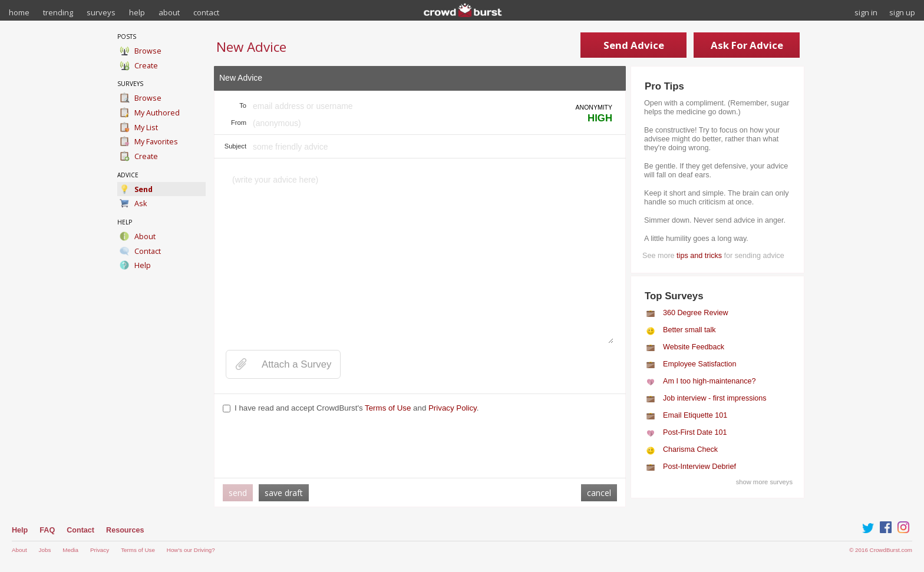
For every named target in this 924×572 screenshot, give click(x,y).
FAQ (47, 530)
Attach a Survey (296, 364)
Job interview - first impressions (715, 398)
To (243, 105)
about (169, 12)
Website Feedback (694, 347)
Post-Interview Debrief (699, 467)
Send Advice (634, 45)
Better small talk (689, 330)
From (239, 123)
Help (20, 530)
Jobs (45, 550)
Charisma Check (690, 449)
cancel (599, 493)
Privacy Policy (453, 408)
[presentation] (312, 446)
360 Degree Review (696, 313)
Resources (125, 530)
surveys (101, 12)
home (19, 12)
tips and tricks (699, 256)
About (19, 550)
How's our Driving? (191, 550)
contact (206, 12)
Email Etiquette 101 (695, 415)
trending (58, 12)
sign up (902, 12)
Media (70, 550)
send (238, 493)
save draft (284, 493)
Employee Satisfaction (700, 364)
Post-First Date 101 (695, 432)
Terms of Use (388, 408)
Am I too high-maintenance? (709, 381)
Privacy (100, 550)
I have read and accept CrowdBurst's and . (357, 408)
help (137, 12)
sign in (866, 12)
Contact (80, 530)
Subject (235, 146)
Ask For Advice (747, 45)
